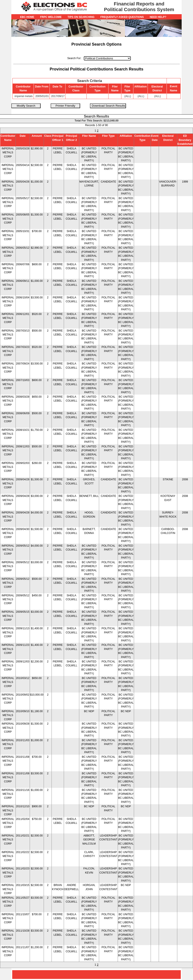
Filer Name (89, 136)
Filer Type (108, 136)
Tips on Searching (81, 17)
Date (23, 136)
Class (48, 136)
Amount (37, 136)
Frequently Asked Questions (122, 17)
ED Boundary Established (185, 140)
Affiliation (126, 136)
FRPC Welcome (51, 17)
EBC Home (27, 17)
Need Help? (158, 17)
